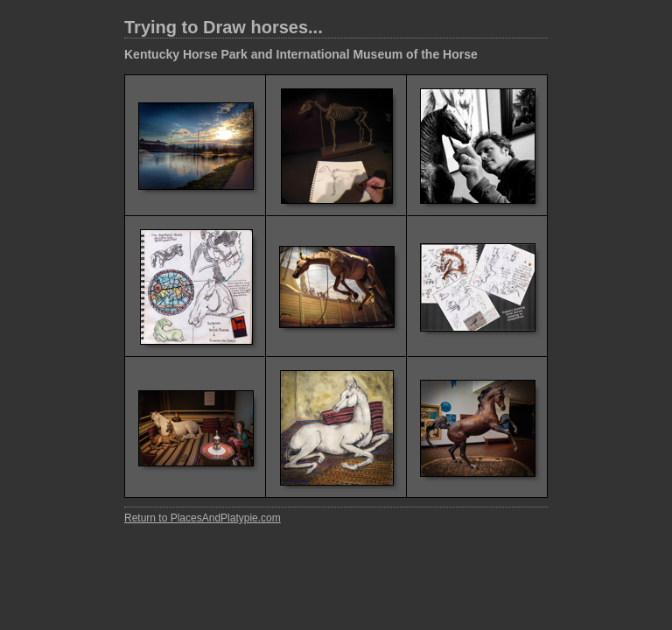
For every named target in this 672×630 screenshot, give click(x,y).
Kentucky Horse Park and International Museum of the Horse (301, 54)
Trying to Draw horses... (224, 27)
